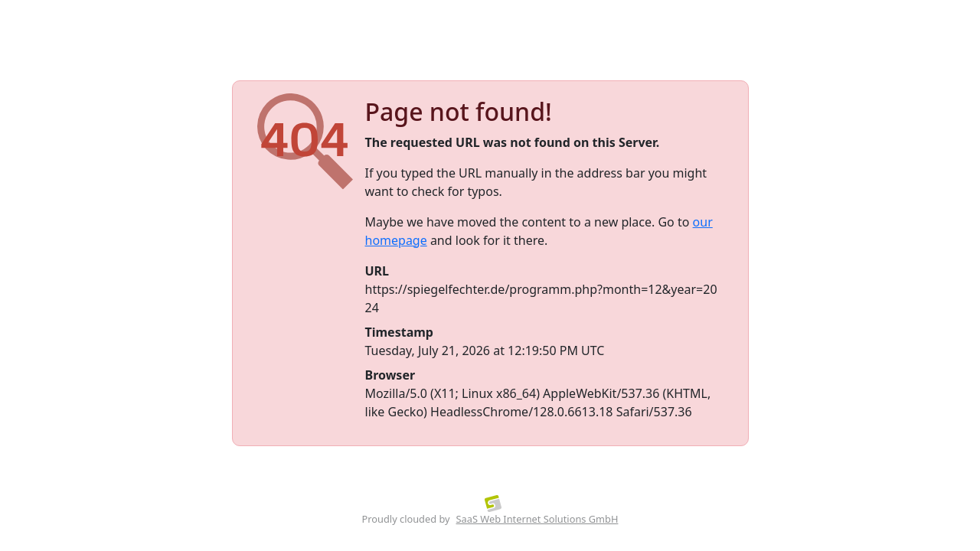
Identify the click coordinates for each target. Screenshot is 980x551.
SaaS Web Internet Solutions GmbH (537, 519)
